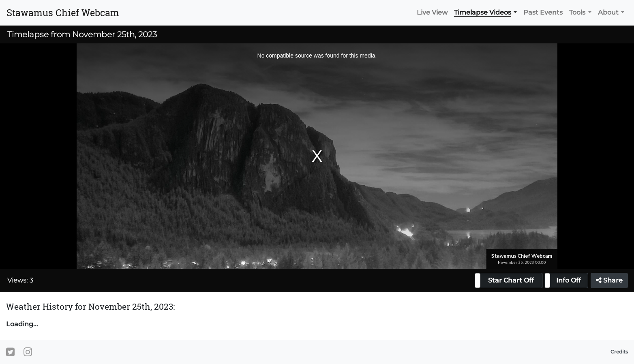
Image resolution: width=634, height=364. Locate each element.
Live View (432, 12)
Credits (619, 352)
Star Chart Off (511, 280)
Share (609, 280)
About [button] (608, 12)
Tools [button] (577, 12)
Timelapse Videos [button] (483, 12)
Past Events (543, 12)
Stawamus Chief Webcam (63, 13)
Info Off (569, 280)
